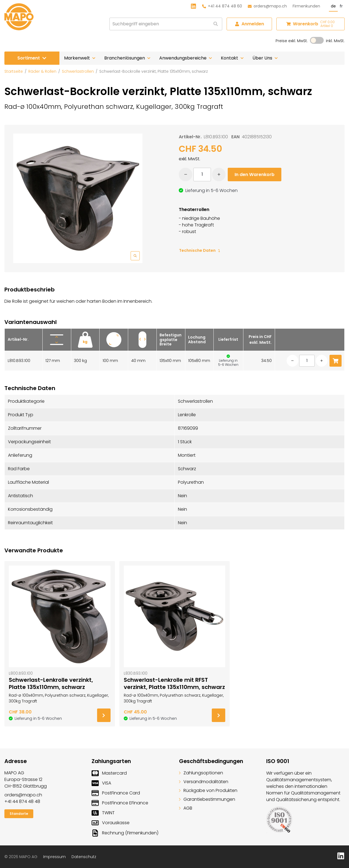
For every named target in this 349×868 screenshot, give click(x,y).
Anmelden (249, 24)
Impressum (54, 857)
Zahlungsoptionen (201, 773)
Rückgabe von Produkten (208, 790)
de (333, 6)
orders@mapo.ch (267, 6)
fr (341, 6)
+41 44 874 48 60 (222, 6)
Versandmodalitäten (204, 782)
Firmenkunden (306, 6)
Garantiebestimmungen (207, 799)
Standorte (19, 814)
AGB (186, 808)
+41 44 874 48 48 (22, 801)
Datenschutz (84, 857)
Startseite (14, 71)
